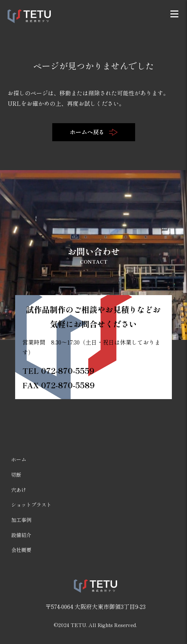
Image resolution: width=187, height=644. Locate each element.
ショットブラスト (31, 505)
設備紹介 (21, 535)
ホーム (19, 459)
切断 (16, 475)
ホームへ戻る (94, 132)
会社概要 (21, 550)
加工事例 (21, 520)
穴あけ (19, 490)
